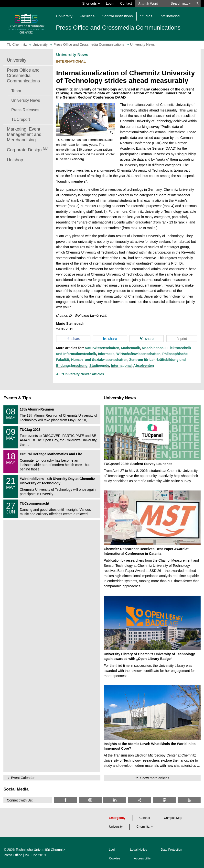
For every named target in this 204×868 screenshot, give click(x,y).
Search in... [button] (181, 3)
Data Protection (171, 850)
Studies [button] (146, 16)
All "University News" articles (80, 374)
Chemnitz (143, 827)
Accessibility (142, 858)
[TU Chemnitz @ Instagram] (90, 800)
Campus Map (173, 818)
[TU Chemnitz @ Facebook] (65, 800)
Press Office (13, 855)
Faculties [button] (87, 16)
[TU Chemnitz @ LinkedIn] (115, 800)
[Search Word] (151, 3)
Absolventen (144, 366)
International (121, 366)
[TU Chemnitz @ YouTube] (189, 800)
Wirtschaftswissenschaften (138, 354)
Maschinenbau (154, 348)
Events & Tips (17, 398)
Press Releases (25, 110)
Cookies (115, 858)
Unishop (15, 160)
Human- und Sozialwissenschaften (99, 360)
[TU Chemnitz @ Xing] (140, 800)
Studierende (99, 366)
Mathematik (131, 348)
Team (16, 91)
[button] (86, 119)
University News (26, 100)
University (17, 60)
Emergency (117, 818)
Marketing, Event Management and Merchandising (24, 134)
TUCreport (21, 119)
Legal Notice (139, 850)
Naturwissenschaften (102, 348)
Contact (126, 3)
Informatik (106, 354)
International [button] (170, 16)
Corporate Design (28, 150)
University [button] (64, 16)
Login (110, 3)
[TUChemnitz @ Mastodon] (164, 800)
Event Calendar (23, 778)
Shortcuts (91, 3)
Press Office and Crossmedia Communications (23, 76)
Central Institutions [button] (117, 16)
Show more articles (155, 778)
